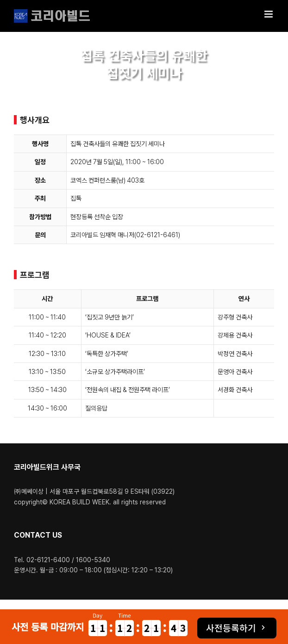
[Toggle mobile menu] (269, 14)
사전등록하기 (231, 628)
